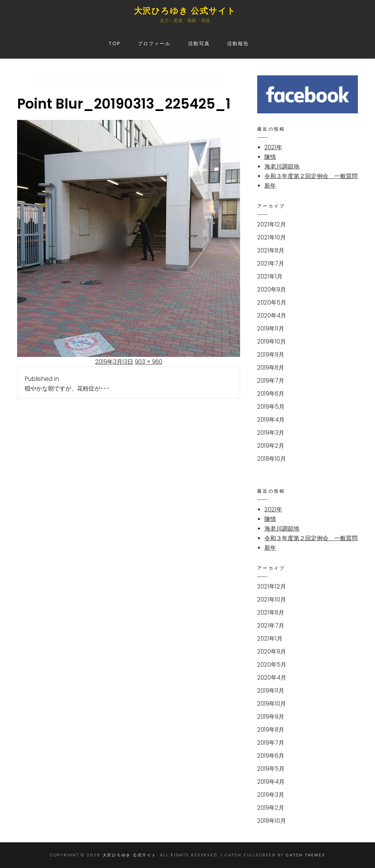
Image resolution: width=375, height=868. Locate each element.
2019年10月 (272, 342)
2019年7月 (271, 381)
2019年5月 (271, 407)
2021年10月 (272, 237)
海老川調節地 (282, 166)
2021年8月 (271, 250)
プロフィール (154, 44)
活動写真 (199, 44)
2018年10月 (272, 459)
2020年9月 (272, 289)
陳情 (270, 157)
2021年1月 (270, 276)
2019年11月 (271, 328)
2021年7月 (271, 263)
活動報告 (238, 44)
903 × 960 (149, 362)
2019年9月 (271, 355)
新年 (270, 186)
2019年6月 (271, 394)
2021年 (273, 147)
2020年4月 (272, 315)
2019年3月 (271, 433)
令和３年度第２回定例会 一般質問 (311, 176)
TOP (115, 44)
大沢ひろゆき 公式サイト (185, 11)
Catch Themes (305, 855)
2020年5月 (272, 302)
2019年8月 (271, 368)
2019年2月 (271, 446)
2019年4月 (271, 420)
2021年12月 (272, 224)
